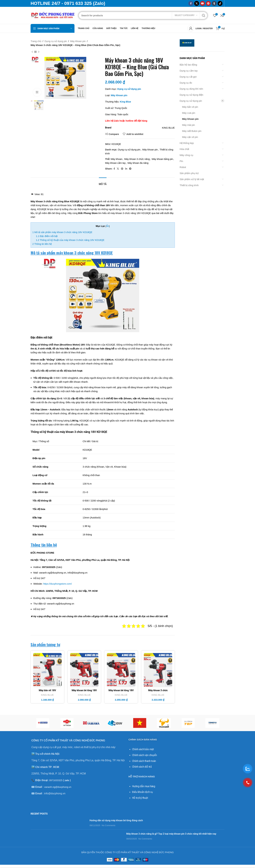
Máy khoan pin (78, 41)
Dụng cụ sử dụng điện (191, 95)
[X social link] (197, 3)
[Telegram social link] (130, 169)
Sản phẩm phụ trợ (189, 173)
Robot (183, 167)
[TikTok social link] (220, 3)
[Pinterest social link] (208, 3)
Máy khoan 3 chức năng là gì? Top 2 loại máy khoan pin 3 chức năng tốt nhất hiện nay (88, 834)
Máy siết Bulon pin (192, 131)
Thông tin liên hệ (42, 244)
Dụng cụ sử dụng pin (56, 41)
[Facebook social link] (191, 3)
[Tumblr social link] (214, 3)
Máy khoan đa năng (138, 163)
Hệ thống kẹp (187, 143)
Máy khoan (117, 159)
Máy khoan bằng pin (162, 159)
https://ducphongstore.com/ (57, 584)
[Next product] (39, 52)
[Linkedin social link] (126, 169)
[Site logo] (53, 15)
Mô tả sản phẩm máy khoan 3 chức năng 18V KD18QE (62, 232)
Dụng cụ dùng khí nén (191, 89)
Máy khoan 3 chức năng (137, 159)
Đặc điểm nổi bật (47, 236)
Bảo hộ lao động (188, 65)
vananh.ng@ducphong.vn (58, 785)
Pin (181, 161)
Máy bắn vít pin (190, 107)
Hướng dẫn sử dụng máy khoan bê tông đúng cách (69, 819)
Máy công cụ (187, 155)
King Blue (125, 102)
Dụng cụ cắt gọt (188, 77)
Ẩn (108, 226)
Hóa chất (184, 149)
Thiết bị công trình (189, 185)
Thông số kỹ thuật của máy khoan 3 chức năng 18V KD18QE (70, 240)
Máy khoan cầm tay (115, 163)
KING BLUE (47, 695)
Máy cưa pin (189, 113)
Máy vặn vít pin (190, 137)
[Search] (143, 15)
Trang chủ (36, 41)
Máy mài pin (189, 125)
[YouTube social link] (202, 3)
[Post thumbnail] (35, 822)
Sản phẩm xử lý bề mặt (192, 179)
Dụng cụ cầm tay (189, 71)
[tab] (103, 182)
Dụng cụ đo (186, 83)
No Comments (62, 824)
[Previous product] (32, 52)
